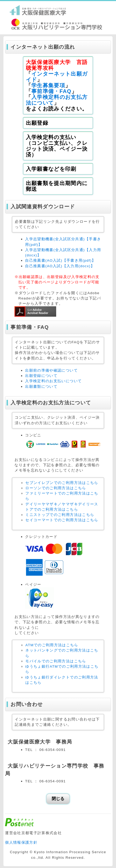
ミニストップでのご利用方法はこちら (60, 515)
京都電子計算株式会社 (42, 833)
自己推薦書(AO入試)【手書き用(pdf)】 (60, 260)
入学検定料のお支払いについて (53, 381)
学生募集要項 (48, 85)
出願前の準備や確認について (51, 370)
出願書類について (41, 387)
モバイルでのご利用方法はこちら (56, 661)
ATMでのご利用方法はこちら (52, 645)
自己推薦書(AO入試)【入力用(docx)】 (60, 266)
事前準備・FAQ (51, 91)
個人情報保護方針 (21, 842)
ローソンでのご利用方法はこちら (56, 488)
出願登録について (41, 376)
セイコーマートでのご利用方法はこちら (62, 520)
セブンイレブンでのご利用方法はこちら (62, 483)
